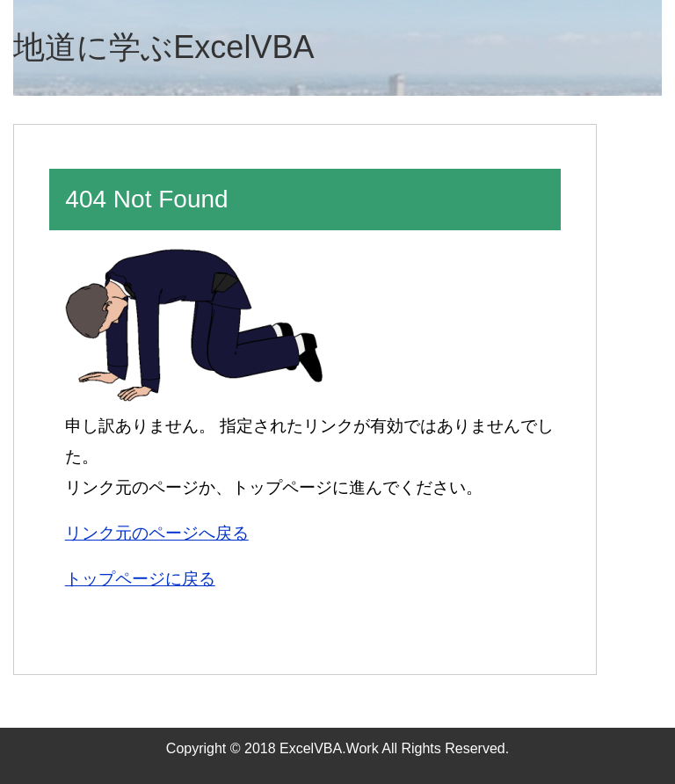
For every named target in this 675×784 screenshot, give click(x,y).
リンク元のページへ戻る (157, 533)
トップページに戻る (140, 579)
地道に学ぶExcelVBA (163, 47)
